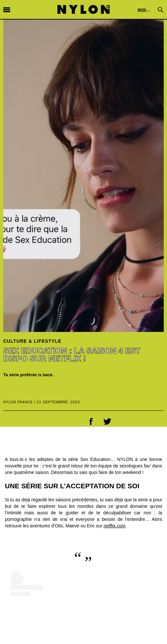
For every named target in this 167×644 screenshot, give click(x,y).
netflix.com (115, 526)
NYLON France (18, 402)
